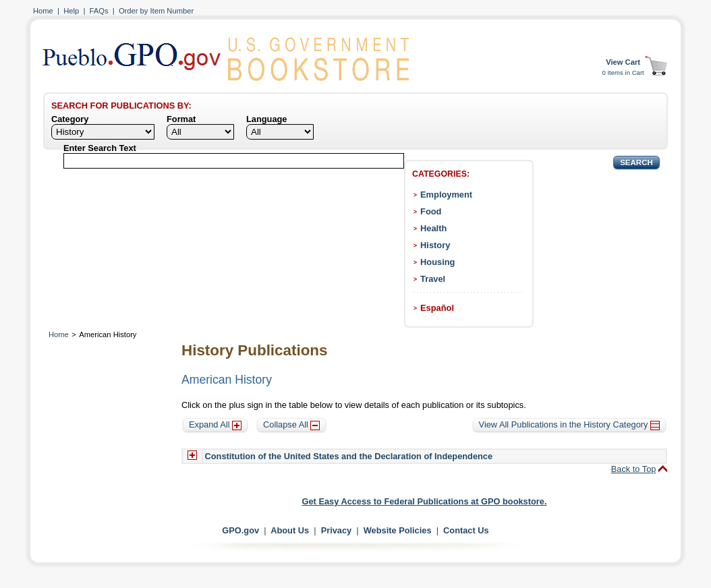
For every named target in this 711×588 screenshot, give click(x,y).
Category (70, 119)
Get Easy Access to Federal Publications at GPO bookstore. (425, 501)
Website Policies (398, 530)
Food (431, 211)
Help (71, 11)
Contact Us (466, 530)
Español (437, 308)
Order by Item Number (156, 11)
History (435, 245)
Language (266, 119)
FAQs (99, 11)
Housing (437, 262)
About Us (290, 530)
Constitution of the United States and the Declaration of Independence (349, 456)
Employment (446, 195)
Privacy (337, 530)
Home (43, 11)
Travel (433, 279)
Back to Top (634, 469)
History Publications (254, 350)
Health (433, 228)
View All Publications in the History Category (569, 424)
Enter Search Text (100, 148)
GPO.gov (240, 530)
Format (181, 119)
